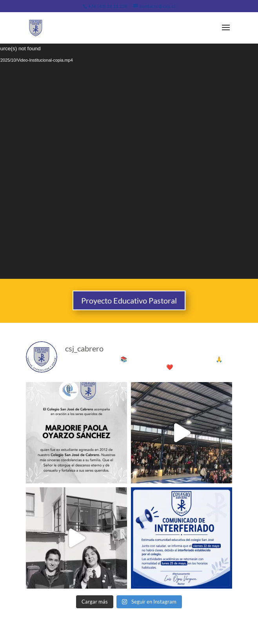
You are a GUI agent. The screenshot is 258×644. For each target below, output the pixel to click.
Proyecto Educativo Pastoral (129, 300)
